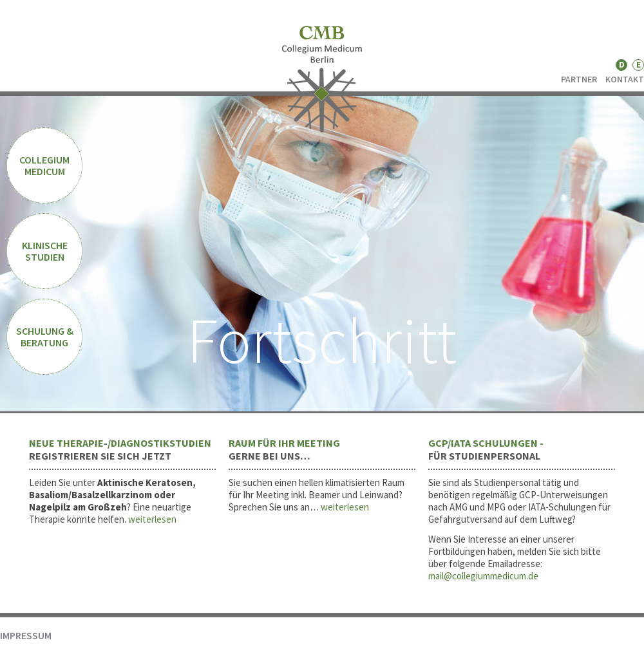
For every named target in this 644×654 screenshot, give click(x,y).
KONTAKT (625, 79)
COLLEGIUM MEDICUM (44, 165)
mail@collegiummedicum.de (483, 576)
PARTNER (579, 79)
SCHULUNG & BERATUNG (45, 337)
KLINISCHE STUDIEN (45, 251)
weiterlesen (152, 519)
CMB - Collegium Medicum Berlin (322, 79)
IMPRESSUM (26, 635)
